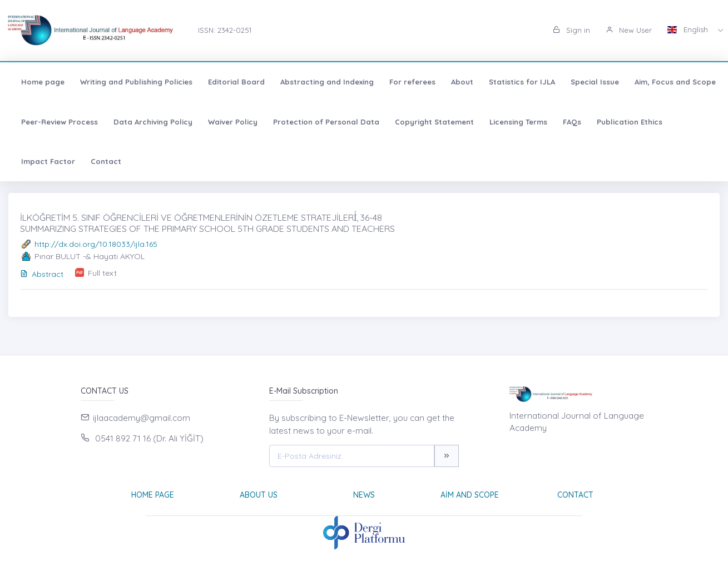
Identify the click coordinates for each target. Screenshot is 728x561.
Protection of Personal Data (326, 122)
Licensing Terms (518, 122)
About (462, 82)
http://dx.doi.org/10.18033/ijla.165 (96, 244)
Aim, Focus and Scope (675, 82)
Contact (106, 161)
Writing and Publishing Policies (136, 82)
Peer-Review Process (60, 122)
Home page (43, 82)
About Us (259, 495)
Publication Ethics (630, 122)
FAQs (572, 122)
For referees (412, 82)
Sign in (571, 30)
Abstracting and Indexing (327, 82)
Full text (102, 273)
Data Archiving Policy (153, 122)
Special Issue (595, 82)
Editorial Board (236, 82)
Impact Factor (48, 161)
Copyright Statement (434, 122)
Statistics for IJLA (522, 82)
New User (629, 30)
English (689, 29)
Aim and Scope (470, 495)
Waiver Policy (233, 122)
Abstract (42, 274)
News (364, 495)
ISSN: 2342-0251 (225, 30)
